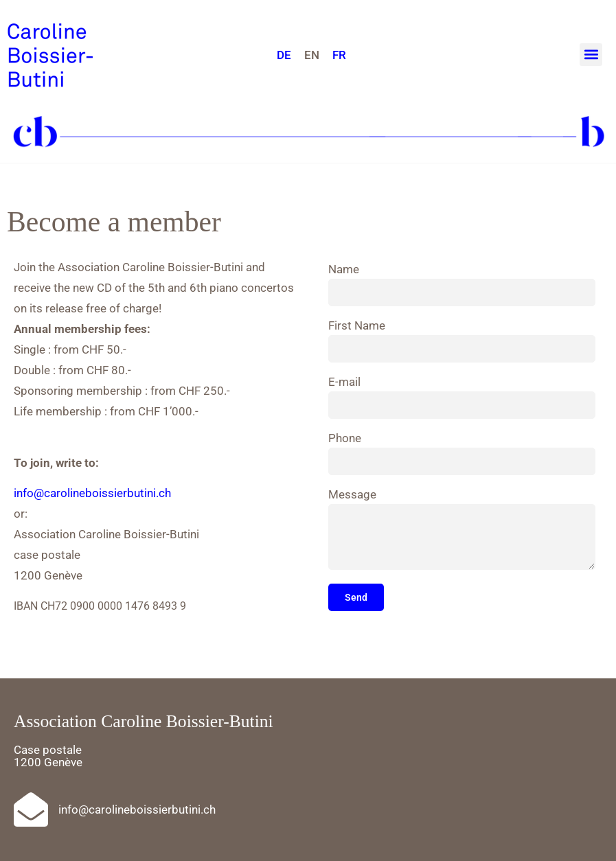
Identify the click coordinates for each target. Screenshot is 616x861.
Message (352, 495)
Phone (345, 439)
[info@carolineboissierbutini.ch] (31, 810)
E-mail (344, 382)
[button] (591, 55)
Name (344, 270)
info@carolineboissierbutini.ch (92, 493)
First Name (357, 326)
